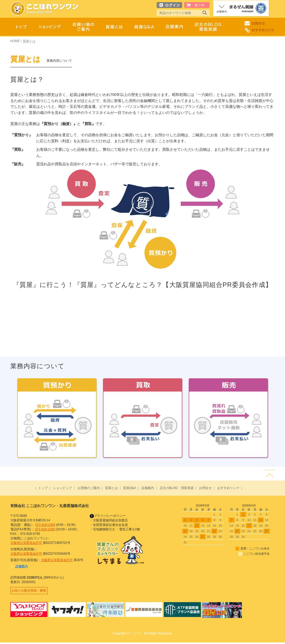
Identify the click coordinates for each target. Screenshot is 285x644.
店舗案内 (148, 488)
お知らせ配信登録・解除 (30, 591)
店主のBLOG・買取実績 (177, 488)
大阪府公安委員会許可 (26, 543)
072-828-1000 (45, 525)
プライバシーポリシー (108, 516)
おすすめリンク (228, 488)
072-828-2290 (45, 529)
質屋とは (111, 488)
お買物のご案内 (89, 488)
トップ (43, 488)
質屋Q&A (130, 488)
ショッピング (62, 488)
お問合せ (205, 488)
